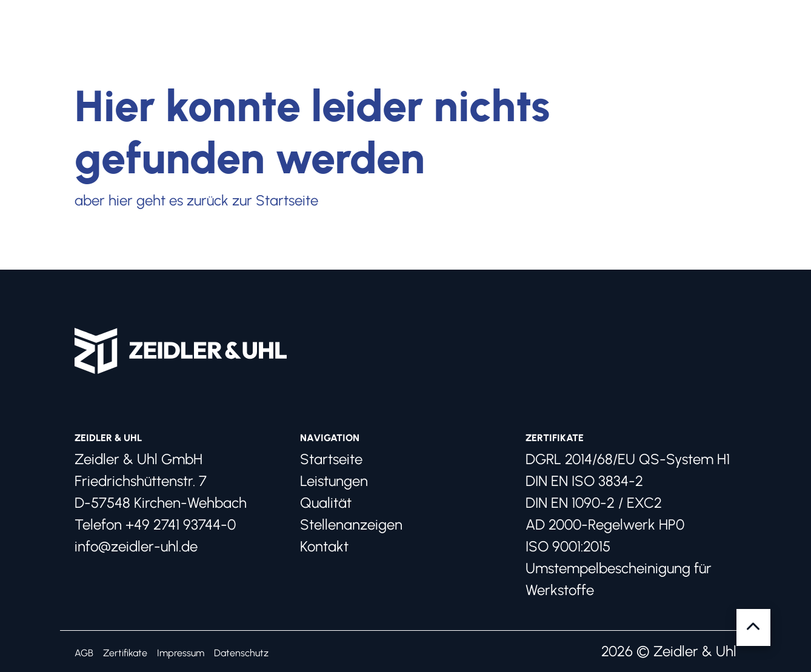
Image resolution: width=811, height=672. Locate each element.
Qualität (326, 503)
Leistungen (334, 481)
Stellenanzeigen (351, 524)
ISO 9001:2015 (568, 546)
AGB (84, 653)
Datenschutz (241, 653)
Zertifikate (125, 653)
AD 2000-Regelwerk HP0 (605, 524)
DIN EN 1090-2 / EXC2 (594, 503)
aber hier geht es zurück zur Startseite (196, 200)
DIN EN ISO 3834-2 (584, 481)
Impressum (181, 653)
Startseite (331, 459)
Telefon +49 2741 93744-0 (155, 524)
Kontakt (324, 546)
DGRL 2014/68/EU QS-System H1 (628, 459)
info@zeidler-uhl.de (136, 546)
